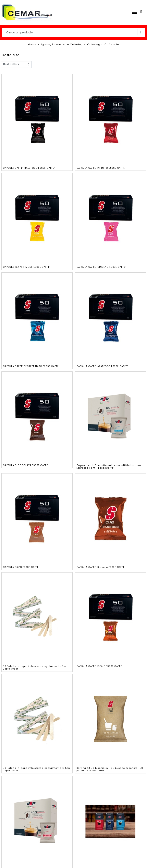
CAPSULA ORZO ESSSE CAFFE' (21, 567)
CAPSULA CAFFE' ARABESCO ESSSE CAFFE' (102, 366)
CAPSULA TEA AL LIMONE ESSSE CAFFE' (26, 267)
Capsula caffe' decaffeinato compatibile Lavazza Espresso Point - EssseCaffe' (109, 467)
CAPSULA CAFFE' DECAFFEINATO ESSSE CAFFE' (31, 366)
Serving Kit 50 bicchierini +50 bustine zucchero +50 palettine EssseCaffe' (110, 769)
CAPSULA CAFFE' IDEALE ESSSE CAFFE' (100, 666)
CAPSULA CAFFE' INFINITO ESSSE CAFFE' (101, 168)
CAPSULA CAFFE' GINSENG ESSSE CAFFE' (101, 267)
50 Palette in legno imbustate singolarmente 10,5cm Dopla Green (37, 769)
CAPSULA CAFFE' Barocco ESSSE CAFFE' (101, 567)
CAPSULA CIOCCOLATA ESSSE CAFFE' (26, 465)
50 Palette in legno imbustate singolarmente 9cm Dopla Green (35, 667)
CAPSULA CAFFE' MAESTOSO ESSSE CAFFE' (29, 168)
